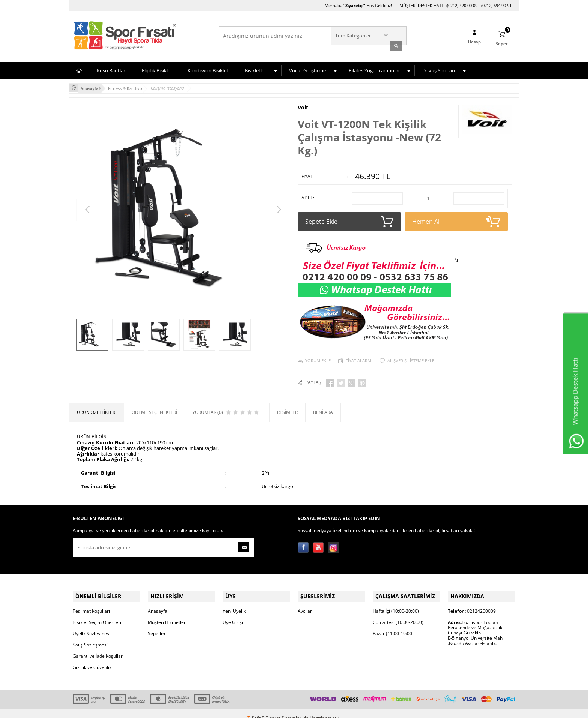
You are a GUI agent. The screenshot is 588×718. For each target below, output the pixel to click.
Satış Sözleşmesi (90, 635)
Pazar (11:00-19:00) (393, 624)
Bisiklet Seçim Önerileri (97, 613)
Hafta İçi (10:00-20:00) (396, 602)
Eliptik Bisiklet (157, 69)
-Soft (255, 708)
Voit (303, 105)
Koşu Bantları (112, 69)
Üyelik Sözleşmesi (91, 624)
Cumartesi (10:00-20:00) (398, 613)
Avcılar (305, 602)
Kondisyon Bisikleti (208, 69)
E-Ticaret (271, 708)
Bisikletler (256, 69)
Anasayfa (157, 602)
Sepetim (156, 624)
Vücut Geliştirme (307, 69)
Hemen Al (456, 217)
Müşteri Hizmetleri (167, 613)
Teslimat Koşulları (91, 602)
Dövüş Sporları (439, 69)
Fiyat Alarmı (359, 356)
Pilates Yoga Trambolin (374, 69)
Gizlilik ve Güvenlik (92, 658)
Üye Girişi (233, 613)
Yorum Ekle (318, 356)
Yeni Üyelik (234, 602)
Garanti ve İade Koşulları (98, 647)
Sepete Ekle (349, 217)
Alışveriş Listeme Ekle (411, 356)
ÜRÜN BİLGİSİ (92, 430)
